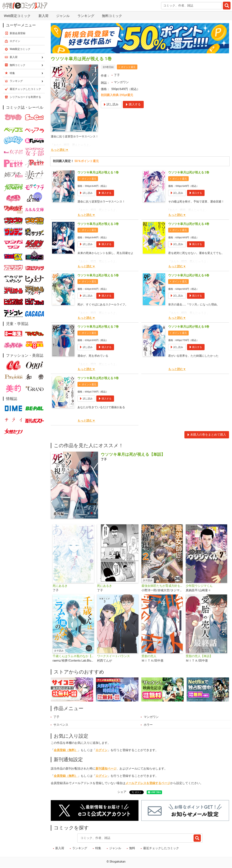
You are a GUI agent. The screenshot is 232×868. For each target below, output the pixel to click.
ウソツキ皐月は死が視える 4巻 (189, 224)
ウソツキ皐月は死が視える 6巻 (189, 275)
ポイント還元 (128, 67)
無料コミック (112, 16)
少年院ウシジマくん (199, 586)
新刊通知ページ (106, 769)
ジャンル (63, 16)
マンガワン (121, 82)
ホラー (148, 725)
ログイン (102, 750)
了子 (117, 75)
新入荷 (43, 16)
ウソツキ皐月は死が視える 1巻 (98, 172)
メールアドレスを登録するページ (148, 783)
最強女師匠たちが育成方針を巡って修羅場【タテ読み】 (162, 586)
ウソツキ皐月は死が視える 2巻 (189, 172)
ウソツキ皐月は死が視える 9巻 (98, 378)
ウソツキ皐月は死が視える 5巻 (98, 275)
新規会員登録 (18, 33)
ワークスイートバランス (113, 656)
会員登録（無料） (66, 750)
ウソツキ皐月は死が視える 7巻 (98, 327)
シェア (122, 792)
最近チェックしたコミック (161, 848)
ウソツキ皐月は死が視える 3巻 (98, 224)
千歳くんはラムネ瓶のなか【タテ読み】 (73, 656)
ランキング (86, 16)
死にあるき (60, 586)
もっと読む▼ (60, 150)
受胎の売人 (149, 656)
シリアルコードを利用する (25, 97)
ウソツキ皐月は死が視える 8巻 (189, 327)
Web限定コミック (17, 16)
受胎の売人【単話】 (199, 656)
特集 (98, 848)
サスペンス (61, 725)
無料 (132, 848)
